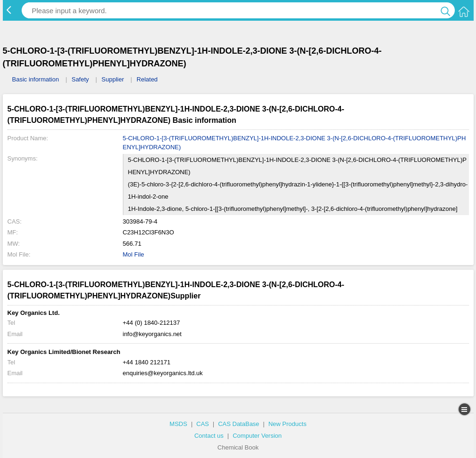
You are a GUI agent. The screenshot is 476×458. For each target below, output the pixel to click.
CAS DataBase (238, 424)
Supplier (113, 79)
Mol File (134, 254)
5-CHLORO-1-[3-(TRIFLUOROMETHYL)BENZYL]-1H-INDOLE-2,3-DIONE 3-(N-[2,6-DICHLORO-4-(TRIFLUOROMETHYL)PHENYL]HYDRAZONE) (294, 143)
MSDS (178, 424)
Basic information (36, 79)
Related (147, 79)
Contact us (209, 436)
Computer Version (257, 436)
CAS (203, 424)
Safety (80, 79)
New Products (287, 424)
